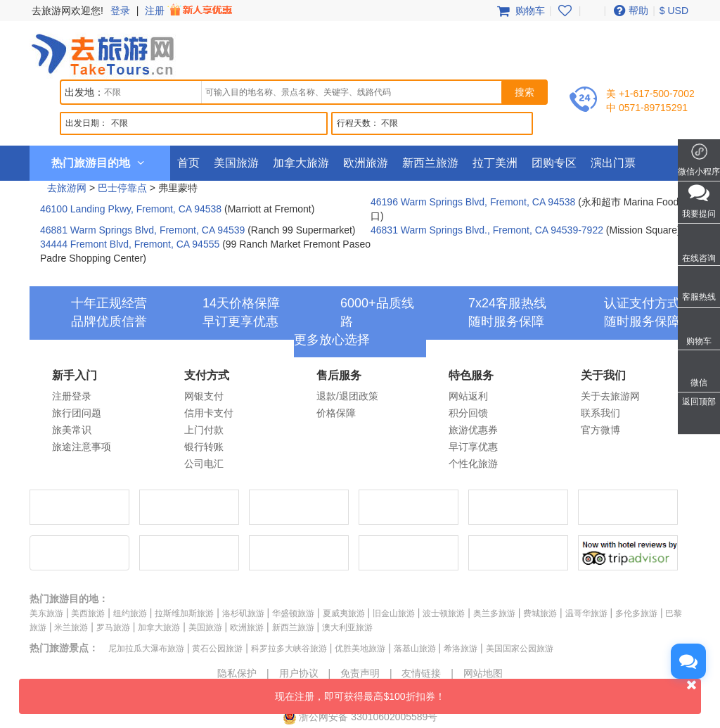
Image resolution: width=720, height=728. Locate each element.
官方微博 (600, 430)
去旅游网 (67, 188)
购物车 (520, 11)
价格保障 (336, 413)
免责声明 (360, 673)
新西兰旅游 (430, 163)
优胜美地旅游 (360, 649)
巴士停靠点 (122, 188)
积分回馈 (468, 413)
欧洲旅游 (366, 163)
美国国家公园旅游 (520, 649)
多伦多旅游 (636, 613)
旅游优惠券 (473, 430)
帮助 (629, 11)
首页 (188, 163)
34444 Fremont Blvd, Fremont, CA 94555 (130, 244)
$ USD (674, 11)
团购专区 (554, 163)
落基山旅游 (415, 649)
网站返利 (468, 396)
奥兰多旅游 (494, 613)
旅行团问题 (77, 413)
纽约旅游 (130, 613)
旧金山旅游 (394, 613)
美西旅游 (88, 613)
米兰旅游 (71, 627)
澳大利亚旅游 (347, 627)
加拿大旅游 (301, 163)
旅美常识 (72, 430)
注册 (190, 11)
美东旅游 (46, 613)
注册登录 (72, 396)
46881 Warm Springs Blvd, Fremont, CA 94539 (142, 230)
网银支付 (204, 396)
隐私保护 (237, 673)
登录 (120, 11)
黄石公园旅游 (217, 649)
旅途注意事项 (82, 447)
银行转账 (204, 447)
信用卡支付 (209, 413)
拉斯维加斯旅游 (184, 613)
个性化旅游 (473, 464)
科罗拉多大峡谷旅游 (289, 649)
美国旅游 (236, 163)
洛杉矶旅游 (243, 613)
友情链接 (421, 673)
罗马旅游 (113, 627)
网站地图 (483, 673)
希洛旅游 (461, 649)
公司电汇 (204, 464)
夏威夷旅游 (344, 613)
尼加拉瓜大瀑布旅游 (146, 649)
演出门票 (613, 163)
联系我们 (600, 413)
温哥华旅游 (586, 613)
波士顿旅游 (444, 613)
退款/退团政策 (347, 396)
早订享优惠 (473, 447)
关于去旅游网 (610, 396)
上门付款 (204, 430)
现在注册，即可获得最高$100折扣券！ (488, 690)
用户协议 (299, 673)
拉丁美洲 (495, 163)
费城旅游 (540, 613)
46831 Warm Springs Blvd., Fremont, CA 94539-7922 (487, 230)
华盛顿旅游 (293, 613)
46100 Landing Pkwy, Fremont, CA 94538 (131, 209)
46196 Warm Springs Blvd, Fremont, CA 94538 (473, 202)
